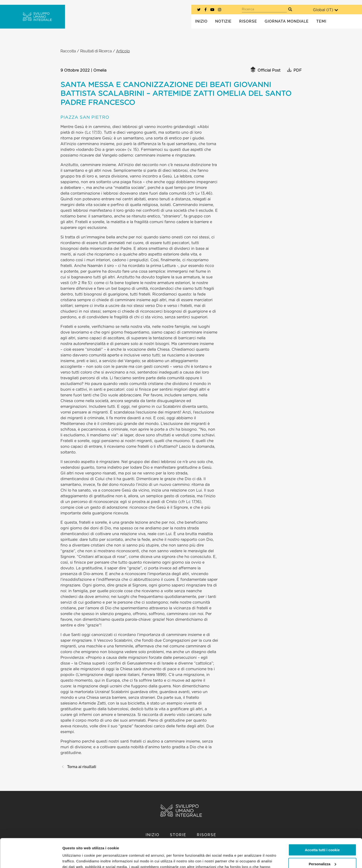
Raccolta (68, 51)
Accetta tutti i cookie (322, 823)
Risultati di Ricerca (96, 51)
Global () (326, 10)
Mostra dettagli (75, 859)
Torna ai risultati (78, 767)
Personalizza (322, 837)
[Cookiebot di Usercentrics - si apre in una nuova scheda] (31, 859)
